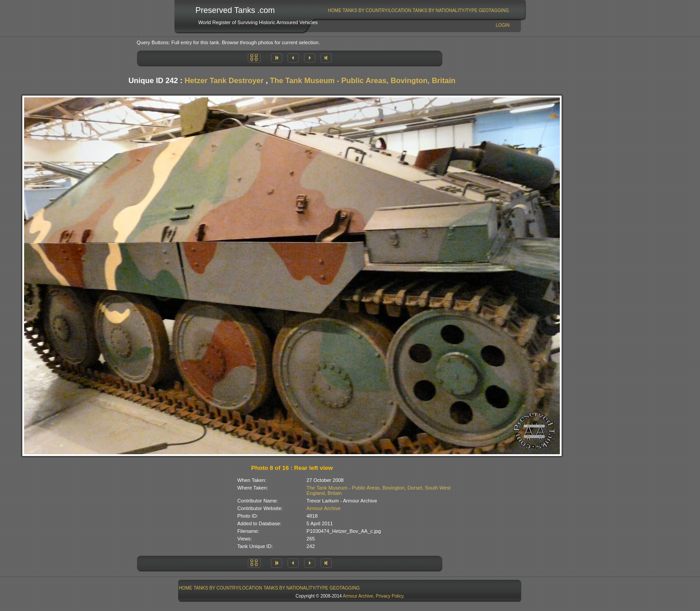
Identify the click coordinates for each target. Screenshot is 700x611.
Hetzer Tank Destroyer (224, 81)
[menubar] (418, 10)
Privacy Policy (390, 596)
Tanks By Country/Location (377, 10)
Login (502, 25)
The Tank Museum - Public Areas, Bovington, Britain (362, 81)
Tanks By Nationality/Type (445, 10)
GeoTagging (494, 10)
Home (335, 10)
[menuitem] (335, 10)
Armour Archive (324, 508)
